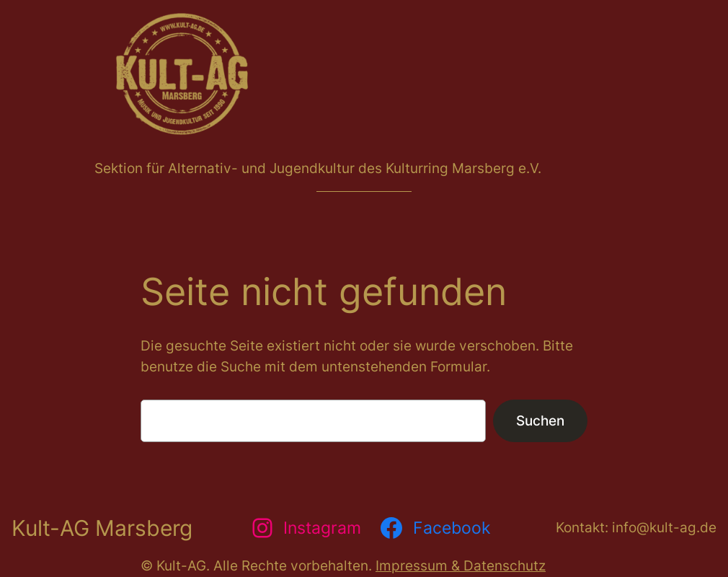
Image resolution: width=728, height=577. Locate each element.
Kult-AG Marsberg (102, 528)
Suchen (540, 420)
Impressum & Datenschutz (461, 565)
